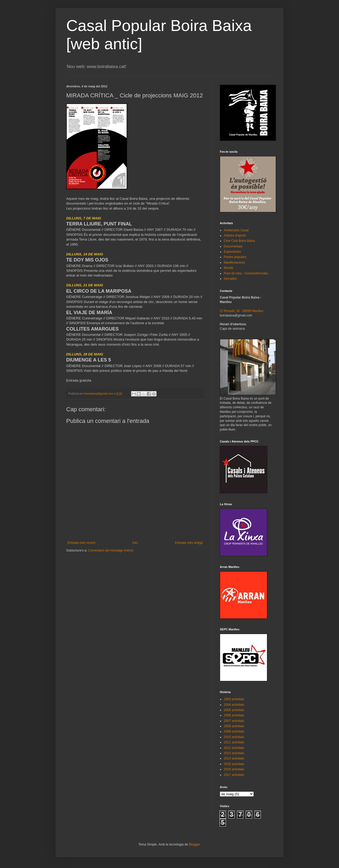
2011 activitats (234, 742)
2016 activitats (234, 769)
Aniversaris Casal (236, 230)
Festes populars (235, 257)
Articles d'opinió (235, 236)
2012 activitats (234, 748)
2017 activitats (234, 775)
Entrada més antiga (189, 543)
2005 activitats (234, 710)
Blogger (194, 844)
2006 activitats (234, 715)
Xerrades (230, 279)
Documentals (233, 246)
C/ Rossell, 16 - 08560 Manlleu (242, 311)
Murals (229, 268)
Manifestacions (234, 263)
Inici (135, 543)
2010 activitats (234, 737)
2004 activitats (234, 705)
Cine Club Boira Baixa (239, 241)
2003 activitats (234, 699)
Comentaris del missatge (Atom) (111, 550)
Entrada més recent (81, 543)
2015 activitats (234, 764)
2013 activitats (234, 753)
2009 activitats (234, 731)
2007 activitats (234, 721)
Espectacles (232, 252)
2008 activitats (234, 726)
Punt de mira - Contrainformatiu (246, 273)
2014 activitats (234, 758)
